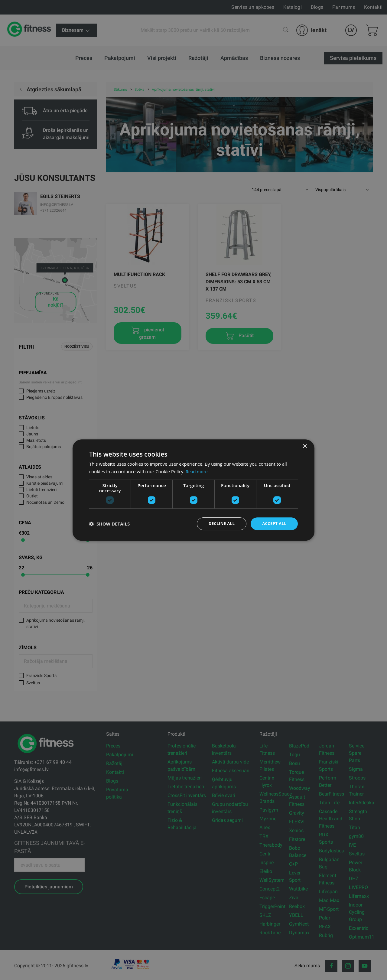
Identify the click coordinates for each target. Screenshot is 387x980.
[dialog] (193, 490)
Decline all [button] (219, 524)
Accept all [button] (273, 524)
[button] (109, 524)
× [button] (305, 446)
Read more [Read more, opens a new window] (197, 471)
